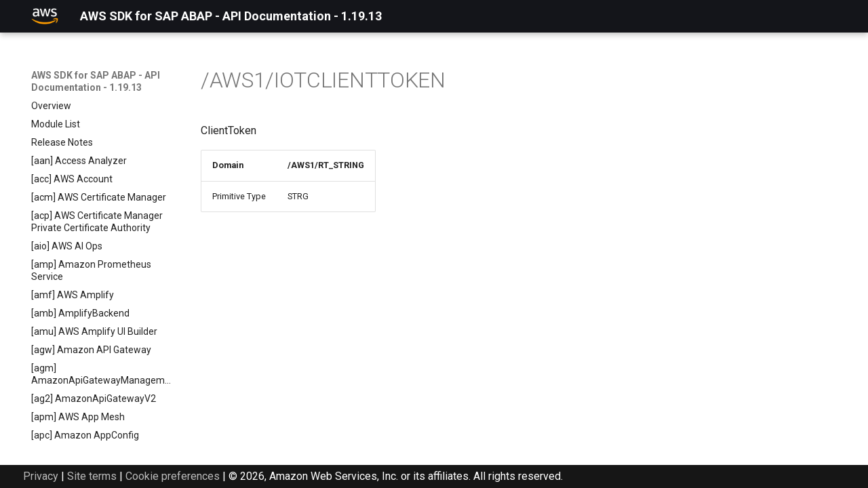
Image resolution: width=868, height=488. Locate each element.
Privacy (41, 476)
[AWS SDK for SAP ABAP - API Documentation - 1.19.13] (45, 16)
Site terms (92, 476)
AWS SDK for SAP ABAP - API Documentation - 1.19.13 (96, 81)
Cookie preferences (173, 476)
